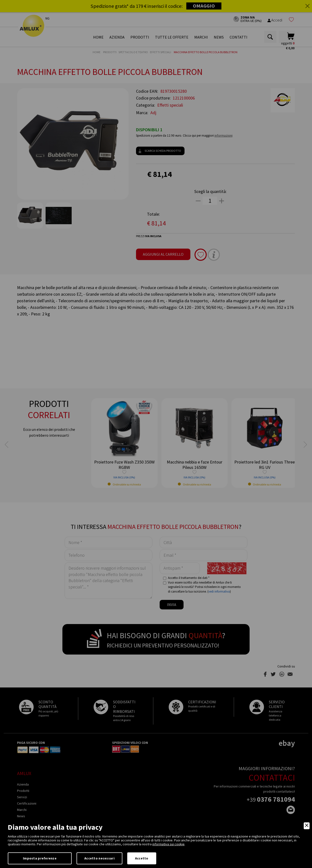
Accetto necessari (99, 858)
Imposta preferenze (40, 858)
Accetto (142, 858)
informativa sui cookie (168, 844)
